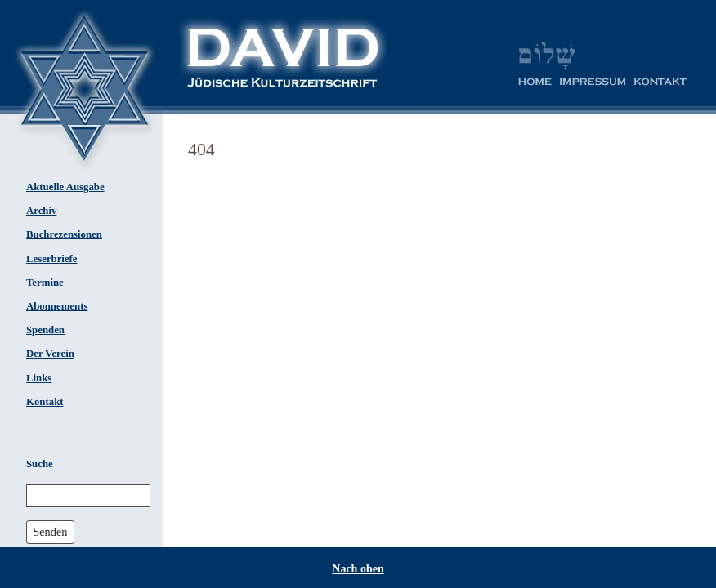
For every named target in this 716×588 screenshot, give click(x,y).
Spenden (45, 330)
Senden (50, 532)
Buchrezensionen (64, 234)
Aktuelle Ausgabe (65, 187)
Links (39, 378)
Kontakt (45, 402)
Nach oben (358, 569)
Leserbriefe (52, 259)
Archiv (41, 211)
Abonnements (57, 306)
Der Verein (50, 354)
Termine (45, 283)
